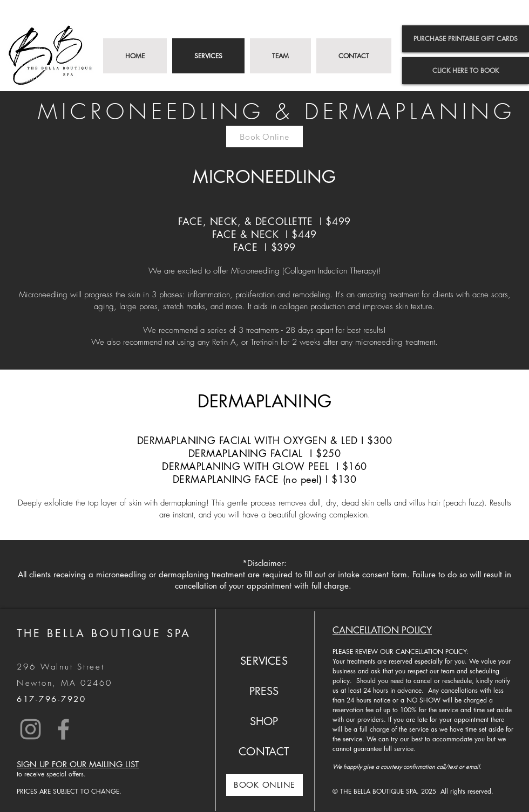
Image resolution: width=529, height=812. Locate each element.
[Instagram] (30, 729)
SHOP (264, 721)
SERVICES (264, 661)
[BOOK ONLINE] (264, 785)
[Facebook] (63, 729)
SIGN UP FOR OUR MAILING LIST (78, 764)
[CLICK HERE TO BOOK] (466, 71)
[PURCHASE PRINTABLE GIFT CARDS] (466, 39)
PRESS (264, 691)
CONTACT (264, 752)
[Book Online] (264, 137)
